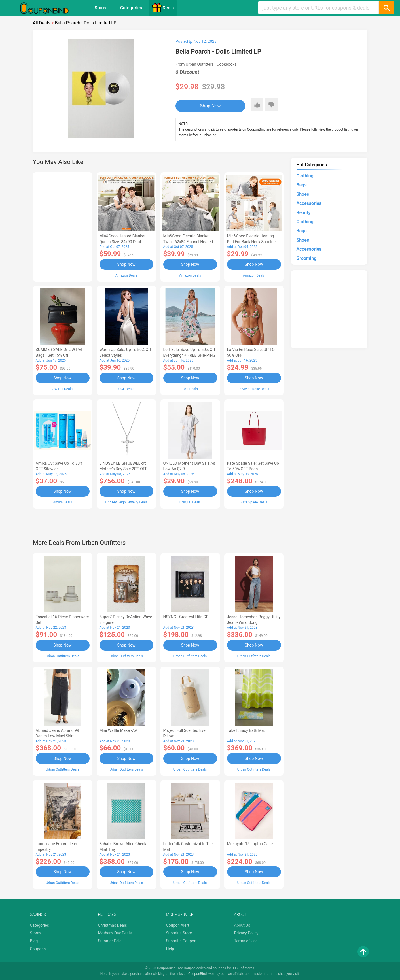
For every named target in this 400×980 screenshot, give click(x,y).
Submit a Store (179, 933)
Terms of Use (246, 941)
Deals (163, 8)
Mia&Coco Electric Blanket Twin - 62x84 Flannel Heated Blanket (188, 242)
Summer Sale (110, 941)
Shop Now (210, 106)
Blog (34, 941)
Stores (101, 8)
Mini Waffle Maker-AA (118, 730)
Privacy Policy (246, 933)
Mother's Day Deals (115, 933)
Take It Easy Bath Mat (246, 730)
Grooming (307, 258)
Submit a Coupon (181, 941)
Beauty (304, 213)
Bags (302, 185)
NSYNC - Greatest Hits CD (186, 617)
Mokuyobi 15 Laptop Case (250, 844)
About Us (242, 925)
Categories (131, 8)
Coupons (38, 949)
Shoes (303, 194)
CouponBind (197, 974)
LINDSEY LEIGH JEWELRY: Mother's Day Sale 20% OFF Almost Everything (123, 469)
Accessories (309, 203)
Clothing (305, 176)
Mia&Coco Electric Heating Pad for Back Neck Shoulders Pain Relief (253, 242)
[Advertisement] (63, 226)
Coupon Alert (178, 925)
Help (170, 949)
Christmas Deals (113, 925)
